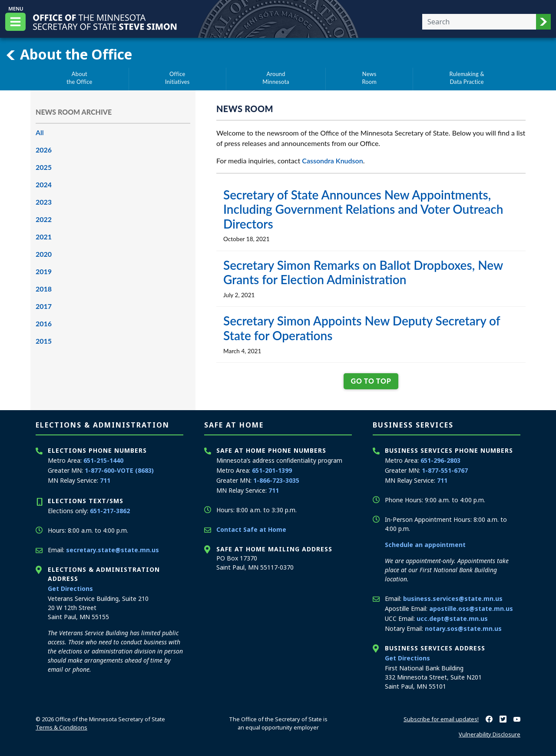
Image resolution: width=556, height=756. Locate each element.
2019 (44, 271)
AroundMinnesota (276, 78)
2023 (44, 202)
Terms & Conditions (61, 727)
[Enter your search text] (479, 22)
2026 (44, 150)
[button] (543, 22)
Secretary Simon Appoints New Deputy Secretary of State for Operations (362, 328)
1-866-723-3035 (276, 480)
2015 (44, 341)
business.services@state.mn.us (453, 598)
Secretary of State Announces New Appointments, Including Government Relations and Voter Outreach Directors (363, 209)
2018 (44, 289)
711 (105, 480)
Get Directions (70, 589)
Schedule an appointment (425, 545)
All (40, 132)
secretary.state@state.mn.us (113, 550)
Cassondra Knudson (332, 161)
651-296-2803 (440, 460)
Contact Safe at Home (251, 529)
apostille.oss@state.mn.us (471, 608)
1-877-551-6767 (445, 470)
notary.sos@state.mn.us (463, 628)
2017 (44, 306)
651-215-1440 (103, 460)
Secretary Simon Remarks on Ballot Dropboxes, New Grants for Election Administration (363, 272)
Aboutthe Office (79, 78)
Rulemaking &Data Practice (467, 78)
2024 (44, 184)
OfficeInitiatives (177, 78)
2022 (44, 219)
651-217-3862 (110, 511)
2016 (44, 323)
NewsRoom (369, 78)
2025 (44, 167)
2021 (44, 237)
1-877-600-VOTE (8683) (119, 470)
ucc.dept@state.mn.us (452, 618)
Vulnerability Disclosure (490, 734)
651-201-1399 (272, 470)
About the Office (69, 54)
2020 (44, 254)
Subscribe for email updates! (441, 719)
